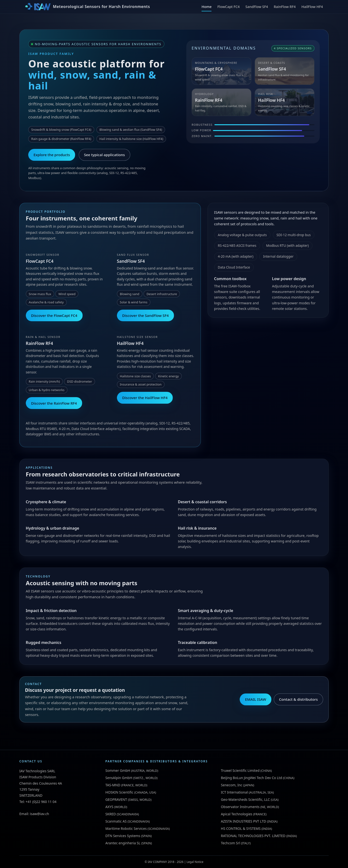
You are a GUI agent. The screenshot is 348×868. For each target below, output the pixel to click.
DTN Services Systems (123, 836)
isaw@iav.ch (40, 814)
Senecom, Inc (232, 785)
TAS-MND (113, 785)
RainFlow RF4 (285, 7)
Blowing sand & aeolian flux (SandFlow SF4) (131, 130)
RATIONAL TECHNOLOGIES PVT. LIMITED (253, 836)
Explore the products (52, 155)
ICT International (234, 792)
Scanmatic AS (116, 821)
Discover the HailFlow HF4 (145, 398)
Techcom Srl (231, 843)
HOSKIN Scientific (119, 792)
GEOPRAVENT (116, 799)
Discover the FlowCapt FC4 (54, 315)
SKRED (111, 814)
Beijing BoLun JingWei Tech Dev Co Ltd (251, 778)
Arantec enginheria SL (123, 843)
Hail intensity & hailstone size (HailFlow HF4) (131, 139)
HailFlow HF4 (312, 7)
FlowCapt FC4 (228, 7)
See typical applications (105, 155)
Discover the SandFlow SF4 (145, 315)
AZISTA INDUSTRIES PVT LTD (243, 821)
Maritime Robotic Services (126, 828)
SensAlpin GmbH (119, 778)
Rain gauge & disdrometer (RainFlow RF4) (61, 139)
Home (207, 7)
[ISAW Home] (87, 7)
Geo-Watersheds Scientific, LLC (245, 799)
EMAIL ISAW (256, 699)
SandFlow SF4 (257, 7)
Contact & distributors (298, 699)
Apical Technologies (237, 814)
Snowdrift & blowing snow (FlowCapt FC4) (61, 130)
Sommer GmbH (118, 770)
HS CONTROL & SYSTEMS (241, 828)
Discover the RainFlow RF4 (54, 403)
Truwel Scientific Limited (240, 770)
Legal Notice (195, 862)
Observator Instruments (240, 807)
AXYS (109, 807)
